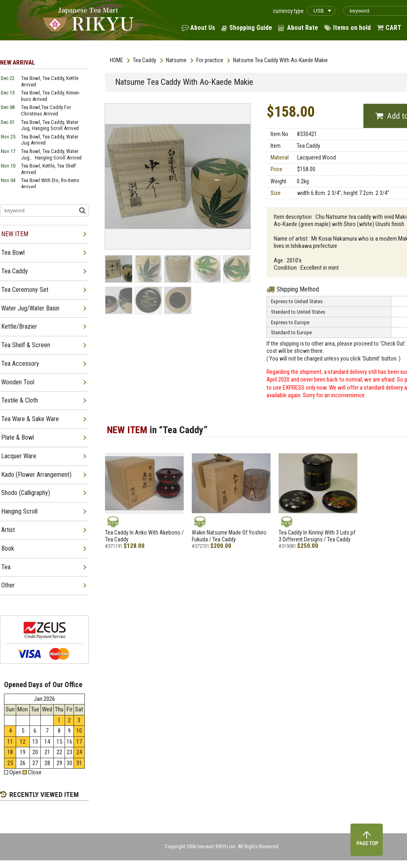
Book (8, 548)
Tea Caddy (145, 60)
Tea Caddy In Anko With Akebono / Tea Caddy (144, 536)
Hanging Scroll (19, 511)
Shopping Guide (251, 28)
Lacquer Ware (19, 456)
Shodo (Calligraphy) (26, 493)
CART (393, 28)
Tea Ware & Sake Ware (30, 419)
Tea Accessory (20, 364)
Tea (6, 567)
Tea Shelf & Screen (26, 345)
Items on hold (352, 28)
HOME (116, 60)
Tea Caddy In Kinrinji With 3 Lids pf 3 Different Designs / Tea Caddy (317, 536)
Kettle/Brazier (19, 326)
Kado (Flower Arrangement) (36, 475)
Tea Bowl (13, 253)
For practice (210, 60)
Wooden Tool (18, 382)
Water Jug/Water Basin (30, 308)
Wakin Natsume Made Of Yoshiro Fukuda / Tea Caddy (229, 536)
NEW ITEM (15, 234)
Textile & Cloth (20, 400)
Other (8, 585)
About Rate (303, 28)
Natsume (176, 60)
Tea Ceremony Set (25, 290)
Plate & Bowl (18, 437)
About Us (203, 28)
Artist (8, 530)
